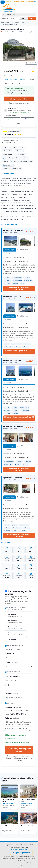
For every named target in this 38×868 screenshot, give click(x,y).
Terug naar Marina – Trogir (10, 140)
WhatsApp (12, 119)
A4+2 (7, 79)
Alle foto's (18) (31, 63)
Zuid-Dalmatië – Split (7, 22)
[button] (19, 133)
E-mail (7, 685)
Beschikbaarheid (22, 250)
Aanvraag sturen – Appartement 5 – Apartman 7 (19, 536)
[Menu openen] (3, 2)
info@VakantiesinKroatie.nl (19, 850)
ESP (29, 711)
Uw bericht (12, 718)
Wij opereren (7, 857)
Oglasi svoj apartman (21, 853)
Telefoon (11, 694)
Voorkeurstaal (13, 707)
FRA (7, 714)
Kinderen (11, 662)
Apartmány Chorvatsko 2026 (23, 859)
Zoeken (32, 18)
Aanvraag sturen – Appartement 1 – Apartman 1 (19, 288)
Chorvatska (12, 859)
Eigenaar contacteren (19, 99)
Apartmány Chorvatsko (23, 863)
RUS (12, 714)
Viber (28, 119)
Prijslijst (8, 253)
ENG (12, 711)
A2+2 (11, 79)
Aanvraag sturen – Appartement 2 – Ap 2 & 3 (19, 352)
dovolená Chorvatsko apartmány (19, 857)
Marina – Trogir (19, 22)
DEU (18, 711)
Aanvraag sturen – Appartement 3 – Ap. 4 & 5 (19, 418)
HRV (18, 714)
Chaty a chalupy (22, 861)
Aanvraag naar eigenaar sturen (19, 750)
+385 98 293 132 (10, 116)
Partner (15, 863)
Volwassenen (10, 654)
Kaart (19, 123)
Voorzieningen (9, 250)
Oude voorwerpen (7, 863)
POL (24, 714)
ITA (23, 711)
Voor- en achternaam (13, 676)
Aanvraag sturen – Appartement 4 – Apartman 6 (19, 469)
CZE (7, 711)
